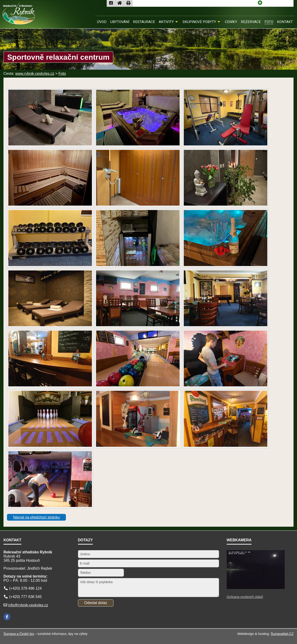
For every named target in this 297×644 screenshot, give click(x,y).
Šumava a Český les (19, 634)
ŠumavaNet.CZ (282, 634)
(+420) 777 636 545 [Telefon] (25, 597)
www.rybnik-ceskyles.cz (35, 74)
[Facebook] (7, 617)
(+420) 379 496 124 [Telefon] (25, 588)
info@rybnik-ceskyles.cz (28, 605)
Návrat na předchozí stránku (37, 517)
